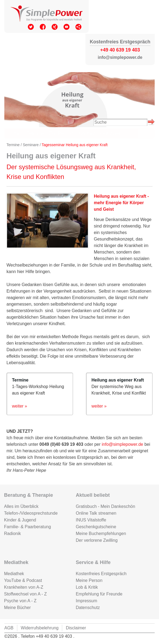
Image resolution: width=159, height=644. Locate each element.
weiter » (19, 406)
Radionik (12, 534)
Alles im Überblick (21, 506)
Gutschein (111, 133)
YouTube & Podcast (23, 580)
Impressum (86, 601)
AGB (9, 628)
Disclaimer (76, 628)
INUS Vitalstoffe (91, 520)
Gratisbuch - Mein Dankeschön (105, 506)
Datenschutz (88, 608)
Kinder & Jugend (20, 520)
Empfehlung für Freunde (99, 594)
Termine (35, 133)
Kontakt (87, 133)
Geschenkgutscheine (96, 527)
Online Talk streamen (96, 513)
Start (16, 133)
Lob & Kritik (87, 587)
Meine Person (89, 580)
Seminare (31, 145)
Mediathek (14, 574)
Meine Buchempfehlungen (101, 534)
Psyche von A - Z (20, 601)
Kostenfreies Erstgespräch (101, 574)
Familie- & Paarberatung (27, 527)
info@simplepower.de (122, 444)
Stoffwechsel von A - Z (25, 594)
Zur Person (61, 133)
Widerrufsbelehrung (40, 628)
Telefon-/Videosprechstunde (31, 513)
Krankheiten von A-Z (24, 587)
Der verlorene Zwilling (97, 540)
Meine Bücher (17, 608)
